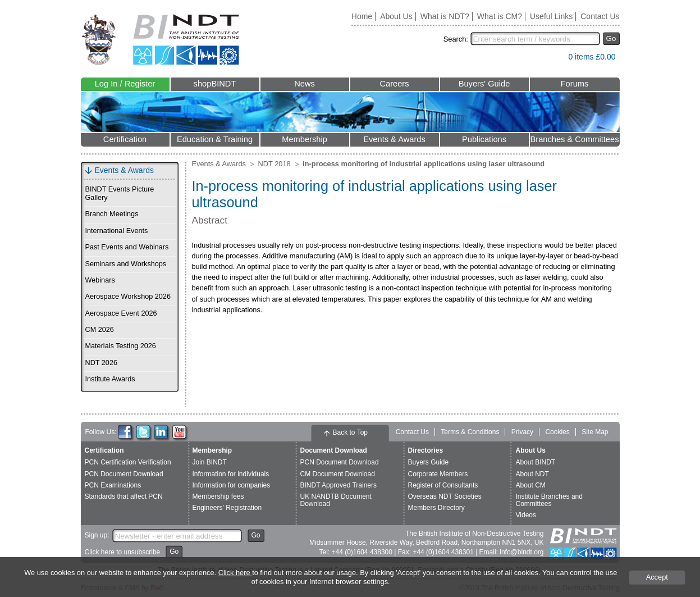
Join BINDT (210, 462)
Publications (484, 139)
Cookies (557, 432)
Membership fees (218, 496)
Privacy (522, 432)
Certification (125, 139)
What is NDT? (445, 16)
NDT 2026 (101, 363)
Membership (305, 139)
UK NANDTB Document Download (336, 500)
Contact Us (600, 16)
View (554, 59)
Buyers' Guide (484, 84)
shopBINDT (215, 84)
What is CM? (500, 16)
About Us (396, 16)
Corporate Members (438, 474)
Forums (575, 84)
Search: (456, 39)
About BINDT (536, 462)
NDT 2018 (274, 164)
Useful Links (551, 16)
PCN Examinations (113, 485)
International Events (117, 231)
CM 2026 (100, 330)
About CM (531, 485)
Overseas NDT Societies (445, 496)
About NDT (532, 474)
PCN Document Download (124, 474)
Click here (235, 573)
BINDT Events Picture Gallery (120, 193)
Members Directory (436, 508)
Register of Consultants (443, 485)
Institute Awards (110, 379)
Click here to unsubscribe (123, 552)
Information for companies (232, 485)
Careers (394, 84)
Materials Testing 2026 (121, 346)
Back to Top (350, 432)
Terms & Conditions (470, 432)
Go (611, 38)
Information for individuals (231, 474)
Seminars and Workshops (126, 264)
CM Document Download (338, 474)
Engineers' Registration (227, 508)
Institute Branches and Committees (549, 500)
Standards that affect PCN (124, 496)
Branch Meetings (112, 214)
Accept (657, 577)
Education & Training (215, 139)
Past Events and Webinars (127, 247)
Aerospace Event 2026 (121, 313)
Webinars (100, 280)
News (305, 84)
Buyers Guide (429, 462)
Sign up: (97, 535)
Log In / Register (125, 84)
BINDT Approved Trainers (339, 485)
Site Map (595, 432)
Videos (526, 515)
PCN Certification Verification (128, 462)
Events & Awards (394, 139)
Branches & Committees (574, 139)
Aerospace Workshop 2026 (128, 297)
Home (362, 16)
